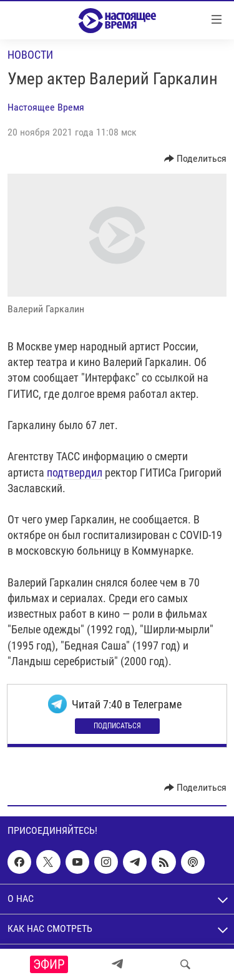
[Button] (196, 159)
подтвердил (75, 473)
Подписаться (117, 726)
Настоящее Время (46, 107)
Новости (30, 55)
